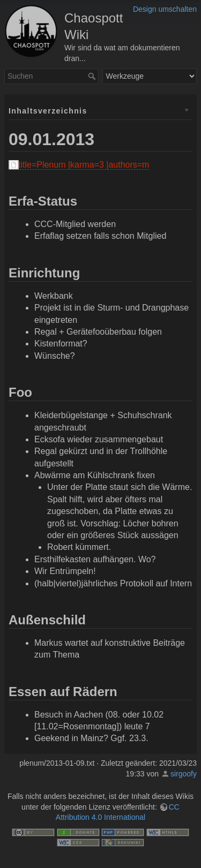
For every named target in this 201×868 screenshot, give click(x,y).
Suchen (93, 76)
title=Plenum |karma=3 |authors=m (84, 165)
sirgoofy (184, 774)
